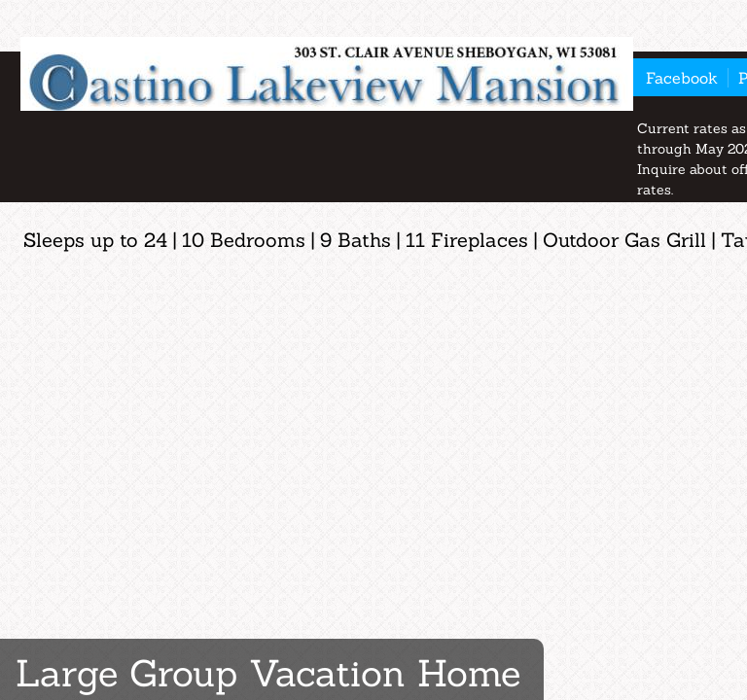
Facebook (682, 78)
